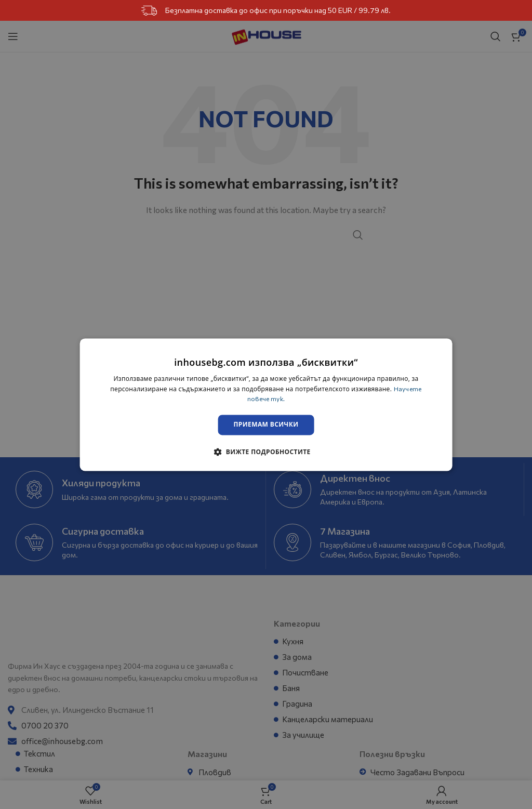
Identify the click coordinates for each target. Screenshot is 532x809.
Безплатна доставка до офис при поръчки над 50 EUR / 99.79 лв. (266, 11)
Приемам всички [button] (266, 425)
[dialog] (266, 404)
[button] (266, 452)
